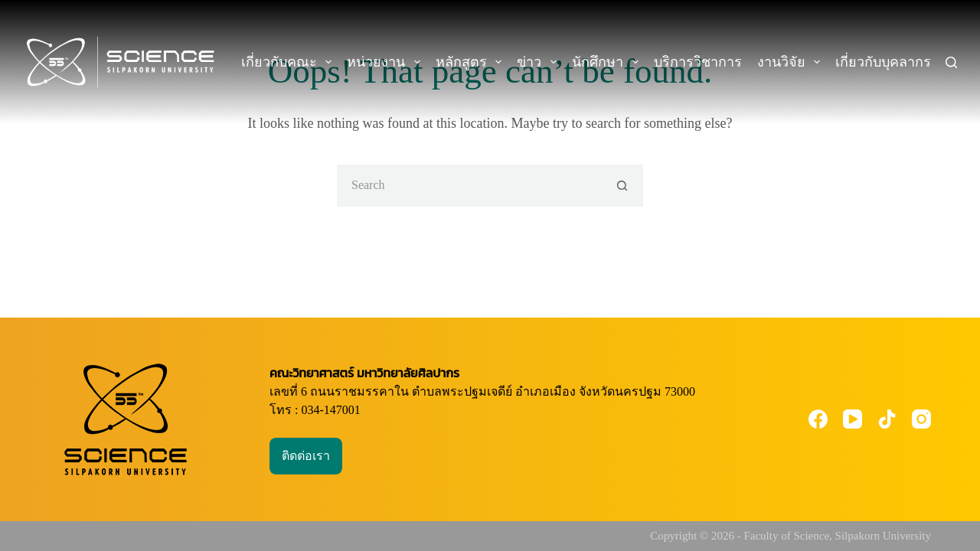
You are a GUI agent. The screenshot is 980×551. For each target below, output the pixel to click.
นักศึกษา (608, 62)
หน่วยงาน (387, 62)
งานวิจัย (792, 62)
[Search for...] (469, 186)
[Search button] (622, 186)
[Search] (951, 62)
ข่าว (540, 62)
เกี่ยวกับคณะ (290, 62)
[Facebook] (818, 419)
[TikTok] (887, 419)
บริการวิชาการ (698, 62)
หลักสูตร (472, 62)
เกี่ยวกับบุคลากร (894, 62)
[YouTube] (853, 419)
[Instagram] (921, 419)
